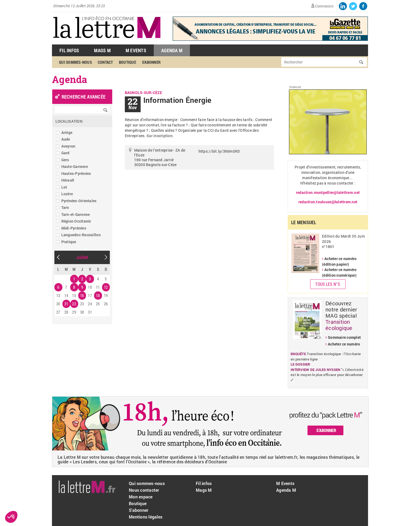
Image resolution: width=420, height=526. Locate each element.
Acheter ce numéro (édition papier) (339, 261)
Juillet (82, 257)
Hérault (68, 180)
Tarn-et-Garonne (76, 214)
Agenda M (172, 50)
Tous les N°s (328, 284)
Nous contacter (144, 490)
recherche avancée (84, 97)
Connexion (324, 6)
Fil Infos (69, 50)
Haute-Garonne (75, 166)
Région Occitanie (76, 221)
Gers (65, 160)
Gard (65, 153)
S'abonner (151, 62)
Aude (66, 139)
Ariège (67, 132)
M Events (136, 50)
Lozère (67, 194)
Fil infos (204, 483)
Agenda (70, 79)
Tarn (65, 207)
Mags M (102, 50)
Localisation (69, 121)
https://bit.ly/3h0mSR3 (219, 151)
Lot (64, 187)
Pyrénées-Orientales (79, 201)
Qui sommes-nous (75, 62)
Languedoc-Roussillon (81, 235)
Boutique (127, 62)
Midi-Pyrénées (74, 228)
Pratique (69, 242)
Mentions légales (146, 517)
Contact (105, 62)
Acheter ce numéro (344, 344)
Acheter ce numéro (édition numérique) (339, 272)
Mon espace (141, 497)
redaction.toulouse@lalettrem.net (328, 202)
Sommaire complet (344, 337)
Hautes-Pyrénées (76, 173)
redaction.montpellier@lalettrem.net (328, 192)
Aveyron (68, 146)
